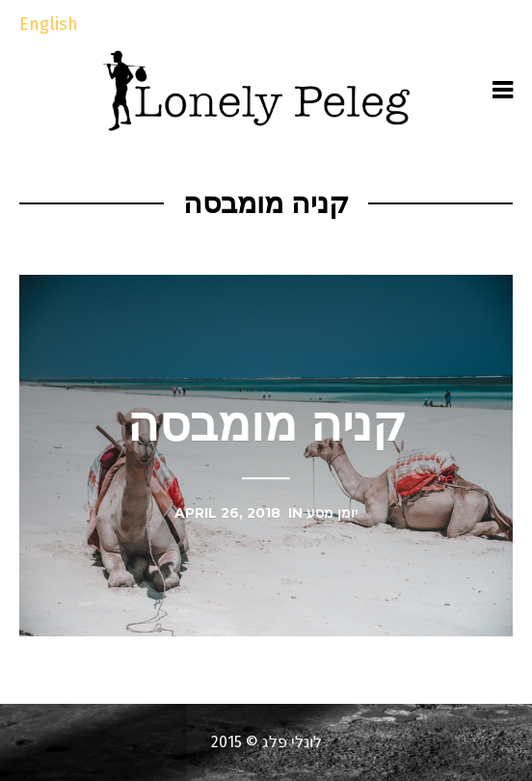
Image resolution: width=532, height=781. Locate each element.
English (49, 24)
